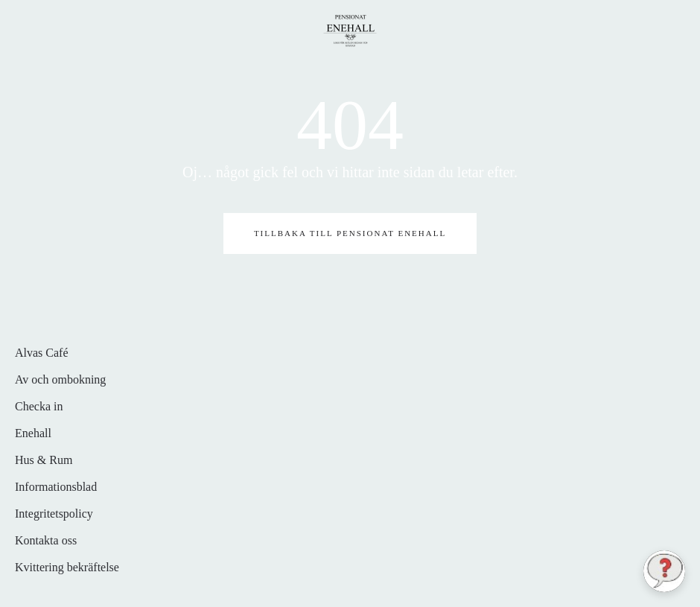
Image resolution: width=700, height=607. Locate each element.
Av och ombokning (60, 379)
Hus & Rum (44, 460)
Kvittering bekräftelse (67, 567)
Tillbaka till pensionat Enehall (350, 233)
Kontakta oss (46, 540)
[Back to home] (350, 30)
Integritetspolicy (54, 514)
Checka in (39, 406)
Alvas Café (42, 353)
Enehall (33, 433)
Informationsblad (56, 487)
